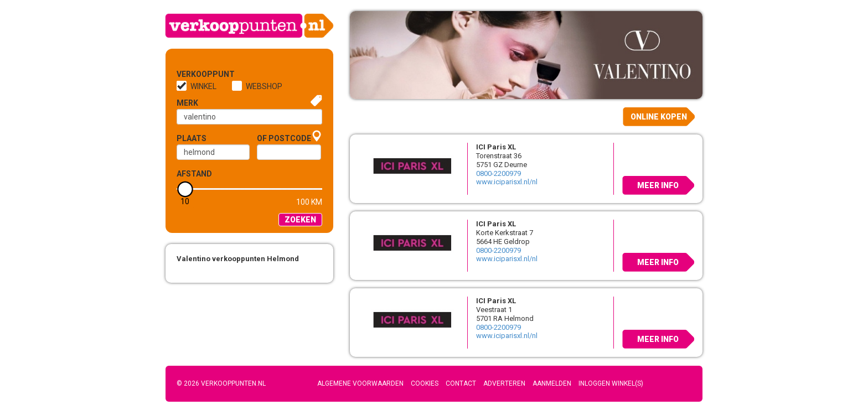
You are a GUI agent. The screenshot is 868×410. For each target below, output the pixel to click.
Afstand (194, 174)
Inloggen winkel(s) (611, 383)
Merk (187, 103)
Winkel (203, 86)
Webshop (264, 86)
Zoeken (300, 220)
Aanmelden (552, 383)
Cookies (425, 383)
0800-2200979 (498, 173)
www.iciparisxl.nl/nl (507, 182)
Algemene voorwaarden (360, 383)
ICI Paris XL (496, 147)
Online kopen (659, 117)
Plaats (192, 138)
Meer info (658, 185)
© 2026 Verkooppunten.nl (221, 383)
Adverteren (504, 383)
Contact (461, 383)
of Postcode (284, 138)
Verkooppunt (195, 74)
